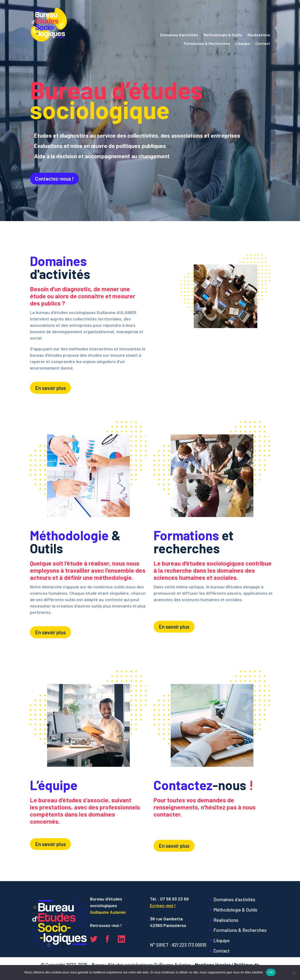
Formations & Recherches (207, 43)
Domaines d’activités (179, 35)
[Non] (294, 972)
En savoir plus (50, 388)
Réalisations (259, 35)
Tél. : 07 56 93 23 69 (169, 899)
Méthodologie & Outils (223, 35)
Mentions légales (213, 965)
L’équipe (243, 43)
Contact (263, 43)
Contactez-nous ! (54, 179)
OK (271, 972)
